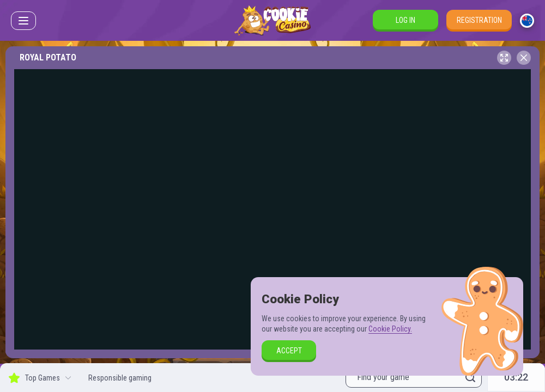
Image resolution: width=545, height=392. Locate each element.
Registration (479, 20)
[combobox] (527, 21)
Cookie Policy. (390, 329)
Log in (405, 20)
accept (289, 351)
